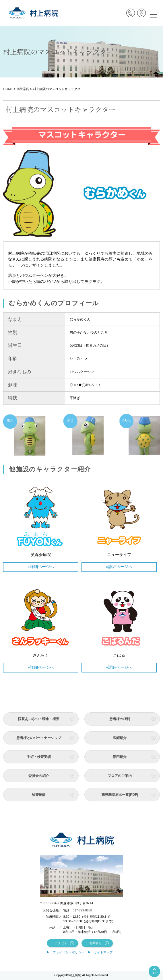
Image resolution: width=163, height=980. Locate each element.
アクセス (61, 943)
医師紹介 (120, 738)
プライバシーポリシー (69, 952)
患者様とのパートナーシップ (39, 738)
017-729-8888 (82, 910)
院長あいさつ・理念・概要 (39, 719)
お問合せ (96, 943)
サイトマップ (103, 952)
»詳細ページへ (41, 567)
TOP (154, 973)
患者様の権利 (120, 719)
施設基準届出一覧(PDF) (120, 795)
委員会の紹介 (39, 776)
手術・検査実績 (39, 757)
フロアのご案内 (120, 776)
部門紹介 (120, 757)
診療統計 (39, 795)
